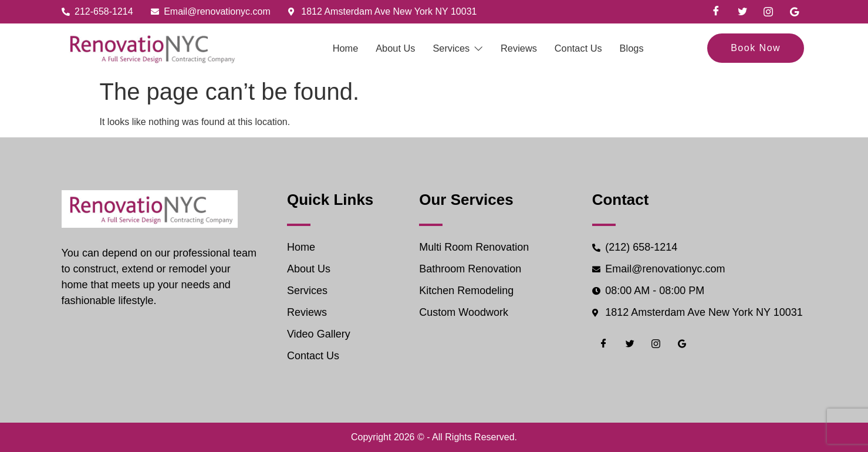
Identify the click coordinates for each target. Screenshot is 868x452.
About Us (381, 48)
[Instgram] (768, 12)
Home (322, 48)
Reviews (525, 48)
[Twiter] (742, 12)
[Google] (795, 12)
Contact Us (595, 48)
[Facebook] (716, 12)
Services (454, 48)
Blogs (658, 48)
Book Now (756, 48)
